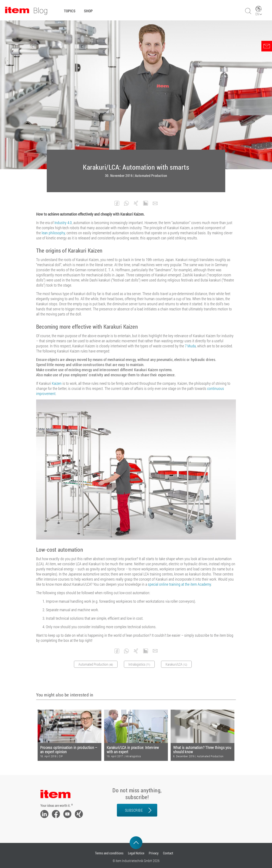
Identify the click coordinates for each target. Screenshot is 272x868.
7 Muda (190, 346)
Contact (168, 853)
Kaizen (57, 383)
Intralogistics (133, 756)
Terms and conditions (109, 853)
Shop (88, 11)
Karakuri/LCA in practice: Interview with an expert (133, 750)
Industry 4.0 (63, 223)
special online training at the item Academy (179, 584)
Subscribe (134, 810)
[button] (117, 203)
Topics (70, 11)
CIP (61, 756)
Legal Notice (136, 853)
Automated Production (151, 176)
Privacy (154, 853)
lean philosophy (53, 233)
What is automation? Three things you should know (202, 750)
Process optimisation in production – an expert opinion (69, 750)
